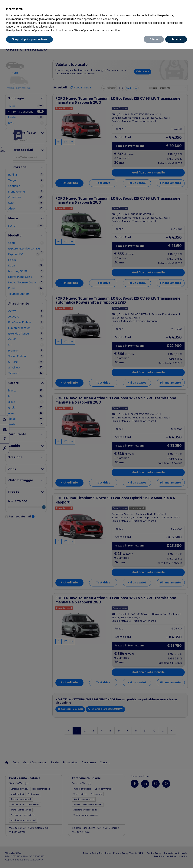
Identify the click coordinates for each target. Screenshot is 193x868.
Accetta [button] (176, 39)
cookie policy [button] (111, 19)
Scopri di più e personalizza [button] (29, 39)
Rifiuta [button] (154, 39)
